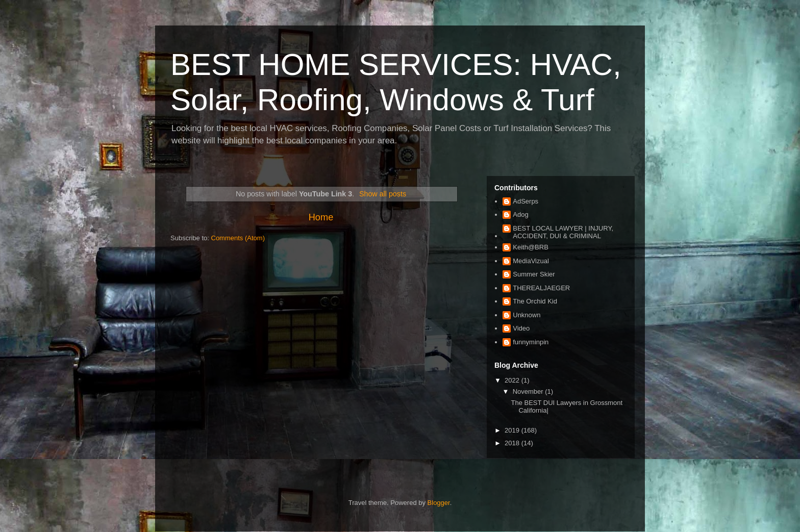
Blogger (439, 503)
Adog (520, 214)
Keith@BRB (531, 247)
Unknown (527, 315)
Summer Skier (534, 274)
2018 (513, 443)
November (529, 391)
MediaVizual (531, 261)
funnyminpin (531, 342)
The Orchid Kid (535, 301)
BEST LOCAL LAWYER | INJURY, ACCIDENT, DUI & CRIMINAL (563, 232)
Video (521, 328)
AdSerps (526, 201)
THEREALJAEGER (541, 288)
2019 (513, 430)
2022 (513, 380)
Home (321, 217)
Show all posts (383, 194)
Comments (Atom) (238, 238)
